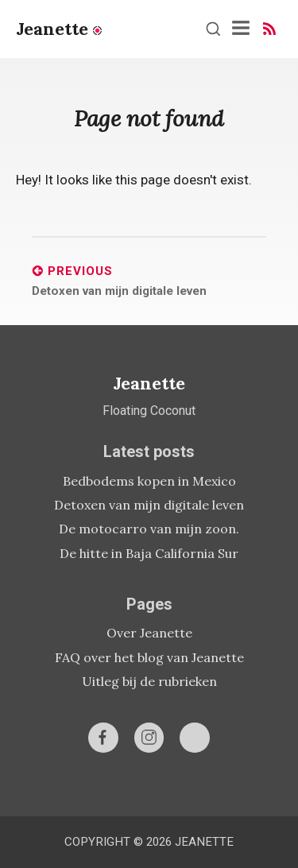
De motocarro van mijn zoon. (149, 529)
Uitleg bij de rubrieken (149, 681)
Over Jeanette (149, 633)
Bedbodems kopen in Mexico (149, 481)
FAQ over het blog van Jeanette (149, 657)
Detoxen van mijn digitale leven (149, 505)
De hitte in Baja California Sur (149, 553)
